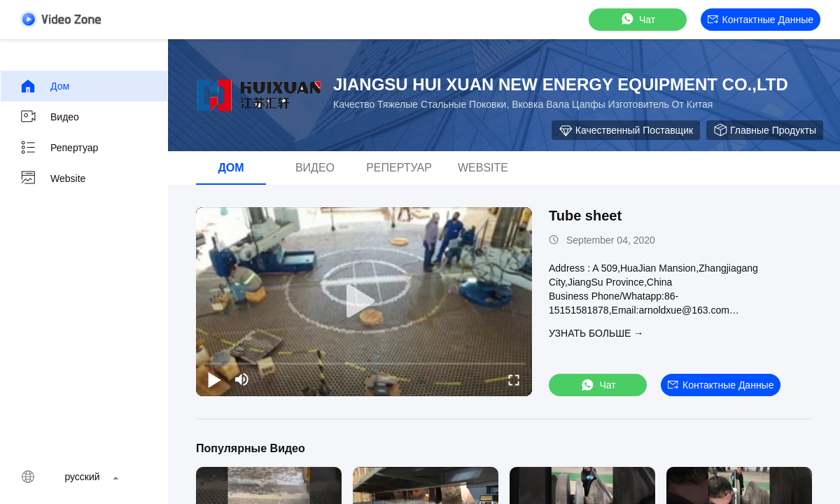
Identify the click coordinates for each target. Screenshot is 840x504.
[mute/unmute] (242, 379)
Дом (44, 86)
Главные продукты (765, 130)
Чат (637, 19)
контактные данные (761, 20)
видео (49, 117)
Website (52, 178)
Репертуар (59, 148)
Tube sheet (585, 216)
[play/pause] (214, 379)
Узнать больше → (596, 333)
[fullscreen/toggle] (514, 379)
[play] (364, 302)
